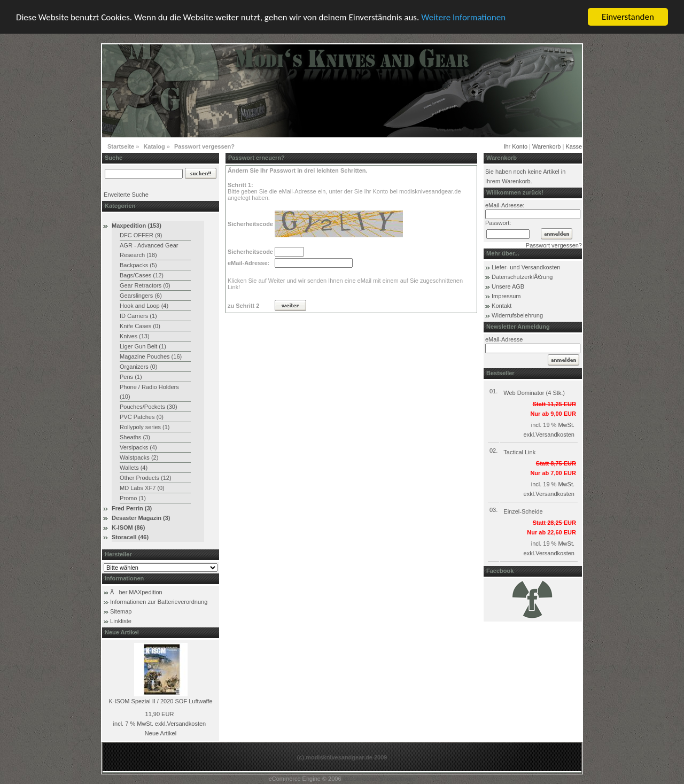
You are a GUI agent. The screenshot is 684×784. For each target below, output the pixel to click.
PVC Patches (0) (142, 417)
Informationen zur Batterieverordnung (159, 602)
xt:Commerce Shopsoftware (379, 779)
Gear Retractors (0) (145, 285)
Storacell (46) (130, 537)
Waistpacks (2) (139, 457)
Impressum (506, 296)
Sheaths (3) (135, 437)
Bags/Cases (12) (142, 275)
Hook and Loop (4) (144, 306)
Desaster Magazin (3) (141, 518)
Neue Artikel (161, 733)
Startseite (121, 146)
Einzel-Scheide (523, 511)
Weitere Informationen (463, 17)
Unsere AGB (508, 286)
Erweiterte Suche (126, 195)
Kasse (574, 146)
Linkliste (121, 621)
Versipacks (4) (138, 447)
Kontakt (502, 306)
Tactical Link (519, 452)
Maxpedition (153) (137, 226)
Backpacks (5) (138, 265)
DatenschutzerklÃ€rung (522, 277)
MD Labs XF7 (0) (142, 488)
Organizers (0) (138, 367)
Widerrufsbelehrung (517, 315)
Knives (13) (135, 336)
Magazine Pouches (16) (151, 356)
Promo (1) (133, 498)
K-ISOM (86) (128, 527)
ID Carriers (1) (138, 316)
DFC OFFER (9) (141, 235)
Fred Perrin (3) (132, 508)
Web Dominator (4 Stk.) (534, 393)
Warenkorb (546, 146)
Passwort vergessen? (204, 146)
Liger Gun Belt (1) (143, 346)
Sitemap (121, 611)
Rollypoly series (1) (145, 427)
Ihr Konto (515, 146)
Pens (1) (131, 377)
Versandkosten (186, 724)
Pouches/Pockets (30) (149, 407)
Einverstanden (628, 17)
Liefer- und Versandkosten (526, 267)
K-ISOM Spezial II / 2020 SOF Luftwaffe (160, 701)
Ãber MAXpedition (136, 592)
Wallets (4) (134, 468)
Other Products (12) (146, 478)
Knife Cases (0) (140, 326)
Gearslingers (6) (141, 296)
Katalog (154, 146)
